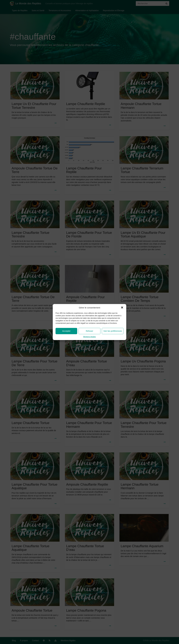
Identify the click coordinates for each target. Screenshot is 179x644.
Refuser (90, 331)
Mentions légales (89, 337)
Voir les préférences (113, 331)
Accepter (66, 331)
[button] (122, 308)
